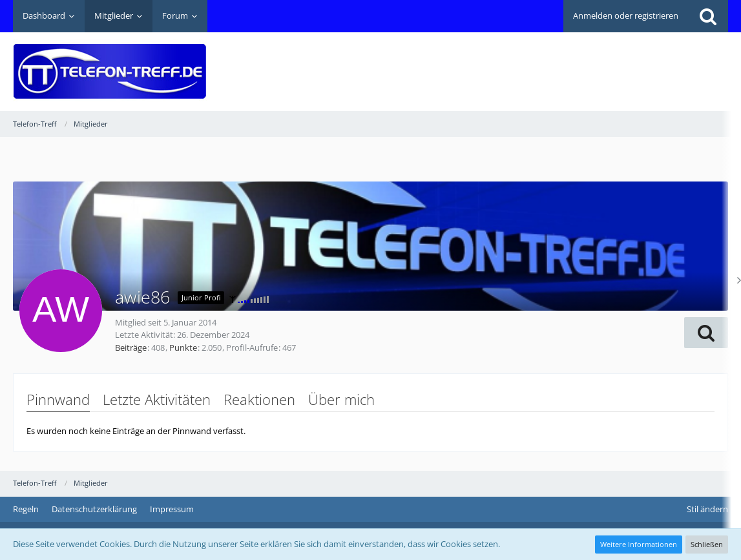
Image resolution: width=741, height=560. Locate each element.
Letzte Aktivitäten (157, 399)
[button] (706, 333)
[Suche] (708, 16)
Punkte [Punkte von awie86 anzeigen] (183, 347)
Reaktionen (259, 399)
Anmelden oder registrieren (626, 16)
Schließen (707, 544)
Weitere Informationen (639, 544)
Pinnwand (58, 399)
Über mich (341, 399)
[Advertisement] (493, 62)
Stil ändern (707, 509)
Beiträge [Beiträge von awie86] (131, 347)
